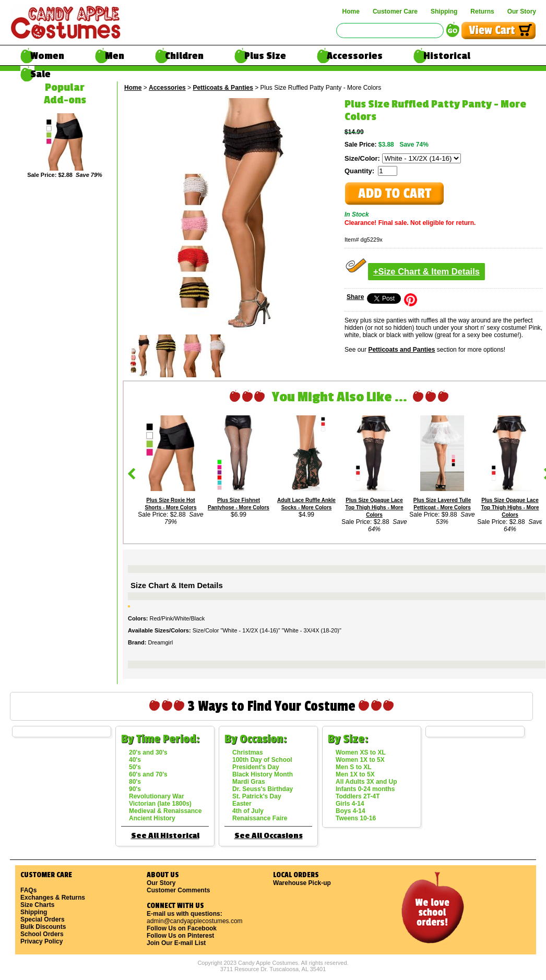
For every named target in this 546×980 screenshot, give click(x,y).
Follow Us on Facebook (182, 928)
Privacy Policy (41, 941)
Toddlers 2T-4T (358, 796)
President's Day (256, 767)
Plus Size (265, 56)
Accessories (355, 56)
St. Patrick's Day (257, 796)
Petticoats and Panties (401, 350)
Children (184, 56)
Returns (482, 11)
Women (47, 56)
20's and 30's (148, 752)
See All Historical (165, 836)
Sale (40, 74)
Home (351, 11)
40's (135, 760)
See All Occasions (269, 836)
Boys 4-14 (351, 811)
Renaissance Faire (260, 818)
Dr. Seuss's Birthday (263, 789)
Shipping (444, 11)
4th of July (248, 811)
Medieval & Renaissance (165, 811)
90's (135, 789)
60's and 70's (148, 774)
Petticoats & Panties (223, 88)
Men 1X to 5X (355, 774)
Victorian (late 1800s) (160, 804)
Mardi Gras (249, 782)
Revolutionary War (157, 796)
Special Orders (43, 919)
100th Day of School (262, 760)
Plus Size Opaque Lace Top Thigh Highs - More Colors (375, 507)
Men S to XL (354, 767)
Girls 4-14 (350, 804)
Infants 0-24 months (365, 789)
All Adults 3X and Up (366, 782)
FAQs (28, 890)
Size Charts (37, 905)
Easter (242, 804)
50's (135, 767)
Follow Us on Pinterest (180, 936)
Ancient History (152, 818)
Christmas (248, 752)
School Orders (42, 934)
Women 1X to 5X (360, 760)
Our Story (522, 11)
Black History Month (263, 774)
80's (135, 782)
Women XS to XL (361, 752)
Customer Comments (178, 890)
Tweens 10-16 (356, 818)
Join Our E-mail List (176, 943)
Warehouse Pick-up (302, 883)
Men (115, 56)
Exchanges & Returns (53, 898)
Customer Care (395, 11)
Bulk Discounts (43, 927)
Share (355, 297)
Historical (447, 56)
